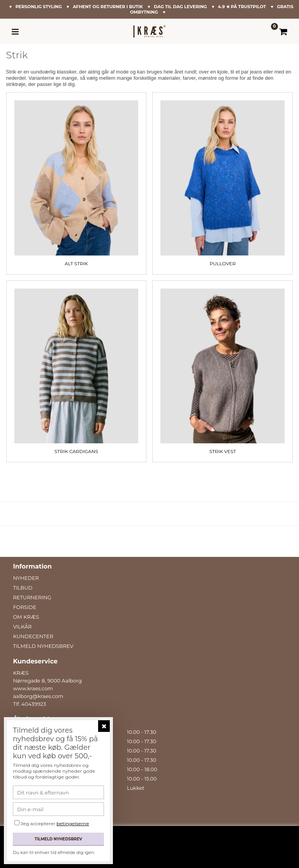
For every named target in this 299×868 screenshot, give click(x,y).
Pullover (223, 263)
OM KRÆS (26, 617)
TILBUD (23, 588)
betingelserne (73, 823)
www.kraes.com (33, 688)
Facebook (27, 816)
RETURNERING (32, 597)
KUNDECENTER (33, 636)
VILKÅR (22, 626)
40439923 (34, 704)
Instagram (29, 824)
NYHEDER (26, 578)
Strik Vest (223, 451)
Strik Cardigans (76, 451)
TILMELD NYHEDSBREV (43, 646)
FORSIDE (25, 607)
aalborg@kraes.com (38, 696)
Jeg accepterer (55, 823)
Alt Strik (76, 263)
